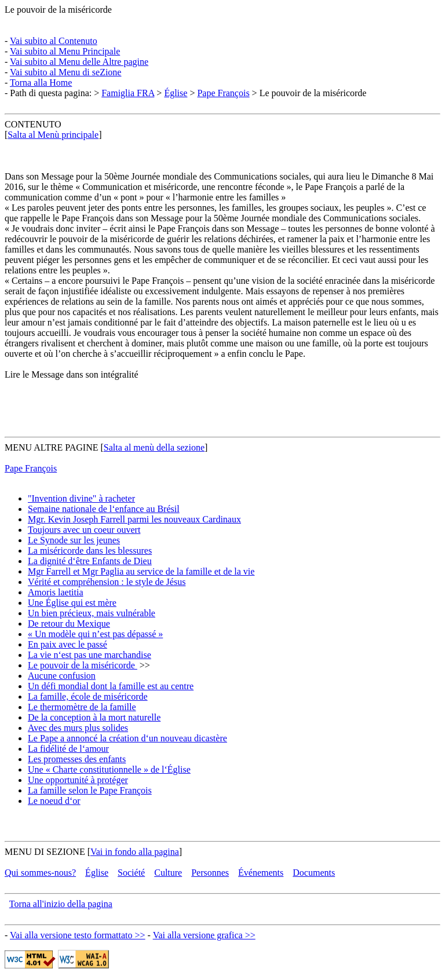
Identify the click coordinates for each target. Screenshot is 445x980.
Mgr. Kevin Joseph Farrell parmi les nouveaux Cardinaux (134, 519)
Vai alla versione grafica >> (204, 935)
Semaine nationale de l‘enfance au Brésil (104, 509)
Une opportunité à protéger (78, 780)
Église (176, 93)
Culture (168, 873)
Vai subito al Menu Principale (65, 51)
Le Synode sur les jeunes (74, 540)
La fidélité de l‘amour (68, 749)
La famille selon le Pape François (90, 790)
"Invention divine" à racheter (81, 498)
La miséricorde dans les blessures (90, 551)
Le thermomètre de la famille (82, 707)
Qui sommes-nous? (40, 873)
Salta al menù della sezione (154, 447)
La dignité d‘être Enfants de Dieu (90, 561)
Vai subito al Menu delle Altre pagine (79, 62)
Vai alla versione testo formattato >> (78, 935)
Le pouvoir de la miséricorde (58, 10)
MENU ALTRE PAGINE (52, 447)
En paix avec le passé (68, 644)
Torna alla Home (41, 83)
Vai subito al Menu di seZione (65, 72)
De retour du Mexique (69, 624)
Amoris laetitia (56, 592)
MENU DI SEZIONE (45, 852)
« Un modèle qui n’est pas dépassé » (95, 634)
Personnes (210, 873)
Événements (261, 873)
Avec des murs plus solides (78, 728)
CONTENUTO (33, 124)
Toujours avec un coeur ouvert (84, 530)
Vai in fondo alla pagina (135, 852)
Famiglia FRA (128, 93)
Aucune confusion (62, 676)
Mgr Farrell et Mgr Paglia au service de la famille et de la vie (141, 571)
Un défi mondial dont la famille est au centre (111, 686)
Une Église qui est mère (72, 603)
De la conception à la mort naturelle (94, 717)
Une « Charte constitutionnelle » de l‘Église (109, 769)
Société (131, 873)
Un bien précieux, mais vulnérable (92, 613)
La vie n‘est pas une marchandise (90, 655)
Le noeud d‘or (54, 801)
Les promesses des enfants (77, 759)
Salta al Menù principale (53, 135)
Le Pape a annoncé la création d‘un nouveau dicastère (127, 738)
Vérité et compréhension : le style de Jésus (107, 582)
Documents (314, 873)
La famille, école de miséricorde (88, 696)
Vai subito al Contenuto (54, 41)
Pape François (223, 93)
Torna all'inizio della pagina (61, 904)
